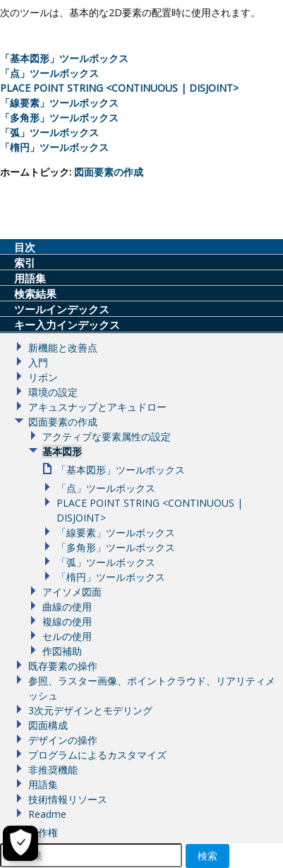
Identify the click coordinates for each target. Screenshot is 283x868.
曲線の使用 (67, 607)
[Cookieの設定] (20, 843)
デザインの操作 (63, 740)
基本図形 (62, 451)
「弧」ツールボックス (49, 132)
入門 (38, 362)
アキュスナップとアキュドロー (97, 407)
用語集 (43, 784)
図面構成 (48, 725)
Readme (47, 814)
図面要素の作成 (109, 172)
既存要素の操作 (63, 666)
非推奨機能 (53, 770)
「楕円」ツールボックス (54, 147)
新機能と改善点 (63, 348)
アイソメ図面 (72, 592)
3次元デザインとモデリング (90, 710)
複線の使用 (67, 621)
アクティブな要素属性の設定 (107, 436)
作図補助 (62, 651)
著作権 (43, 832)
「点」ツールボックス (49, 73)
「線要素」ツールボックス (59, 103)
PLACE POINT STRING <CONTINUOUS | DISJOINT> (119, 88)
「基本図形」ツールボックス (64, 58)
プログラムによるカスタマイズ (97, 755)
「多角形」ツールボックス (59, 117)
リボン (43, 377)
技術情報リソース (68, 799)
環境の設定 (53, 392)
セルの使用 (67, 636)
